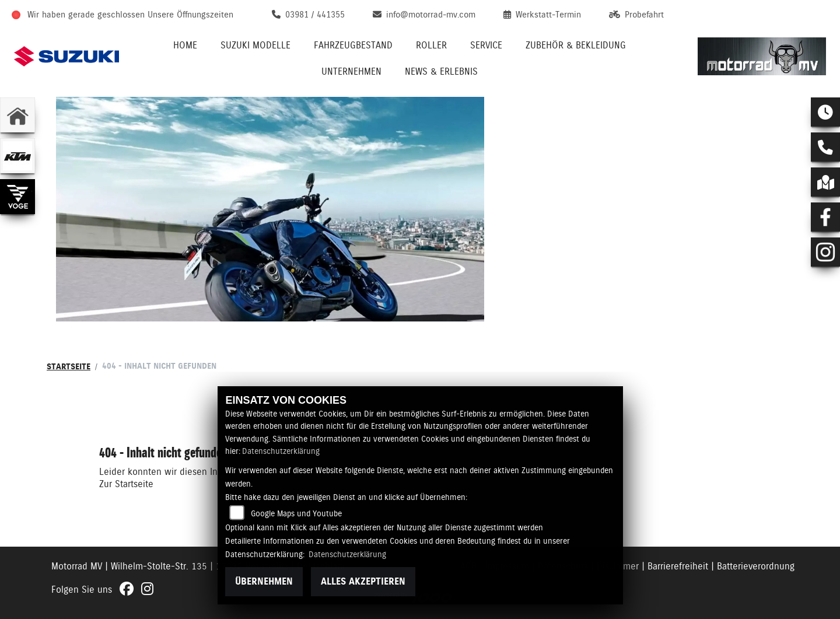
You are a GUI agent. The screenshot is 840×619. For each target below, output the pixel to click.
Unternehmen (351, 71)
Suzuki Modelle (256, 45)
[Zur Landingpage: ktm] (17, 156)
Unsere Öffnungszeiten (190, 15)
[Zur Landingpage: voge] (17, 197)
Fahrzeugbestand (353, 45)
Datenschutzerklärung (281, 451)
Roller (431, 45)
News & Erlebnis (441, 71)
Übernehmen (264, 581)
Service (486, 45)
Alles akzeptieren (363, 581)
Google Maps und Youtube (296, 513)
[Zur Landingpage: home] (17, 115)
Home (185, 45)
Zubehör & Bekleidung (576, 45)
